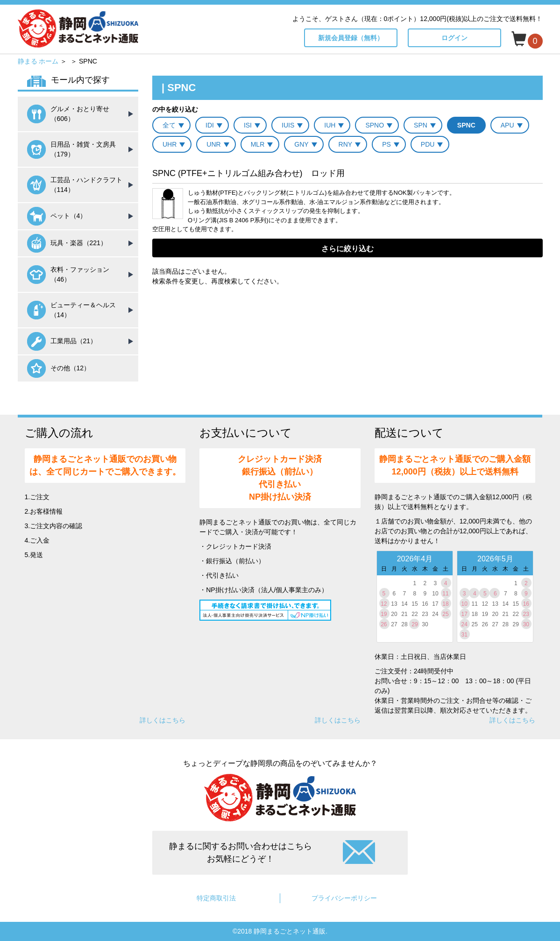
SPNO (375, 125)
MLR (258, 144)
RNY (346, 144)
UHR (170, 144)
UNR (213, 144)
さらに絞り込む (347, 249)
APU (507, 125)
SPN (421, 125)
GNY (301, 144)
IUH (330, 125)
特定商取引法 (216, 898)
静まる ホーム (38, 61)
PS (386, 144)
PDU (428, 144)
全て (169, 125)
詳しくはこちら (163, 720)
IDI (210, 125)
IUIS (288, 125)
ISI (248, 125)
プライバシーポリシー (344, 898)
